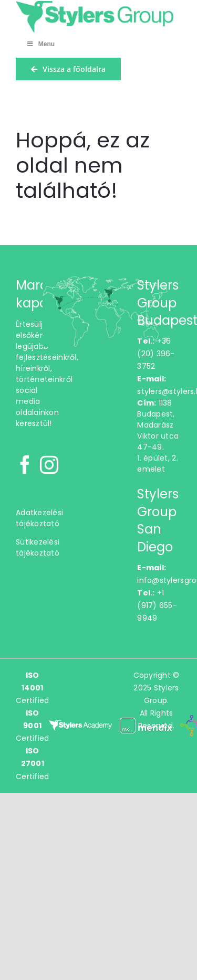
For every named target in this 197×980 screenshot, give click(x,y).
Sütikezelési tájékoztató (38, 547)
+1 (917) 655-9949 (157, 605)
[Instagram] (49, 465)
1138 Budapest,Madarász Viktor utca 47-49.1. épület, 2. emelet (158, 436)
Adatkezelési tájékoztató (39, 518)
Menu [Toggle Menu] (40, 44)
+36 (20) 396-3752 (156, 354)
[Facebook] (25, 465)
